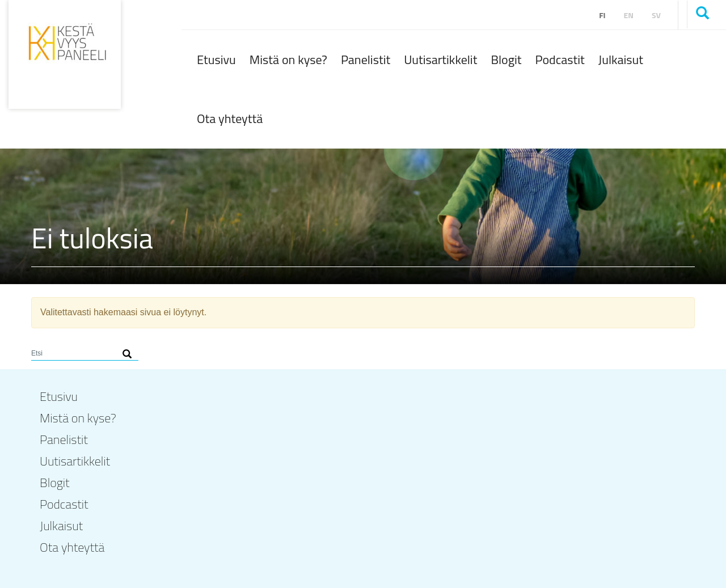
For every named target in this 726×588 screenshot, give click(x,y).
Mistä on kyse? (288, 60)
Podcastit (560, 60)
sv (656, 15)
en (629, 15)
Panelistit (366, 60)
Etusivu (216, 60)
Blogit (506, 60)
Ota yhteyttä (230, 119)
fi (602, 15)
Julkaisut (621, 60)
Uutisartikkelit (440, 60)
